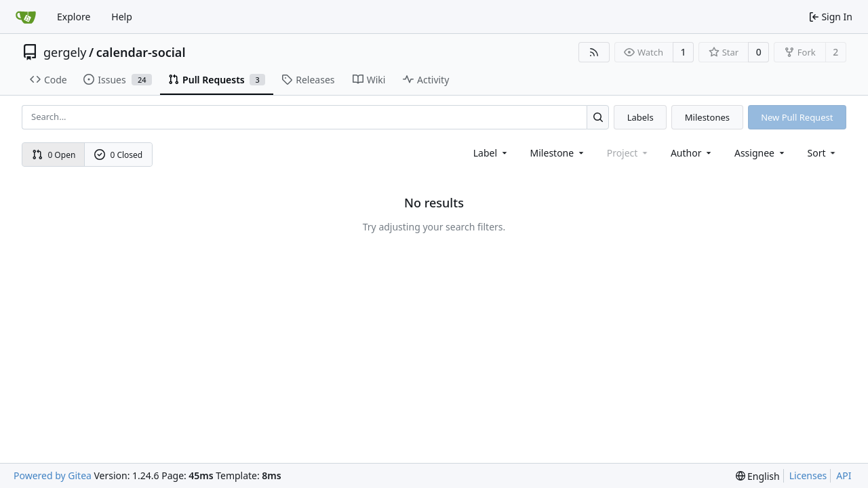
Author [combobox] (692, 153)
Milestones (707, 117)
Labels (640, 117)
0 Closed (119, 155)
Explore (74, 17)
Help (122, 17)
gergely (65, 52)
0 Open (54, 155)
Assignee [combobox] (761, 153)
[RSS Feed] (594, 52)
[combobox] (491, 153)
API (844, 475)
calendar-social (141, 52)
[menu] (823, 153)
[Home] (26, 17)
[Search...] (598, 117)
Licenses (808, 475)
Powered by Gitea (53, 475)
